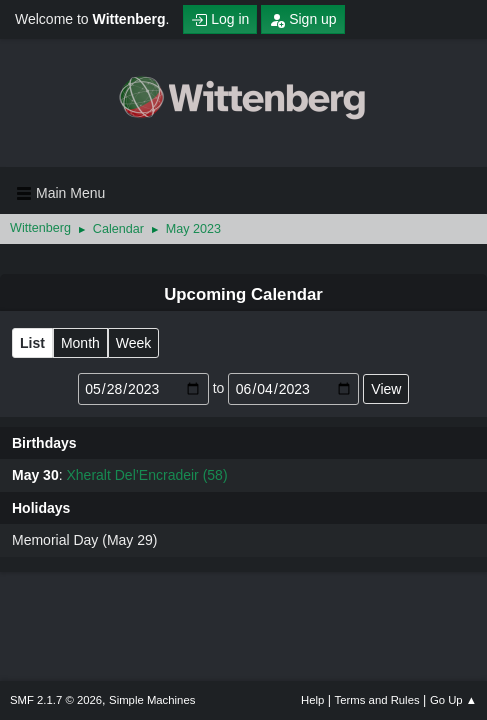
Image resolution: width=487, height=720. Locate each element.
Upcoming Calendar (243, 294)
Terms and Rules (377, 700)
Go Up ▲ (453, 700)
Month (80, 343)
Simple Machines (152, 700)
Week (134, 343)
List (32, 343)
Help (312, 700)
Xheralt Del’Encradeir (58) (146, 475)
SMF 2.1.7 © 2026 (56, 700)
